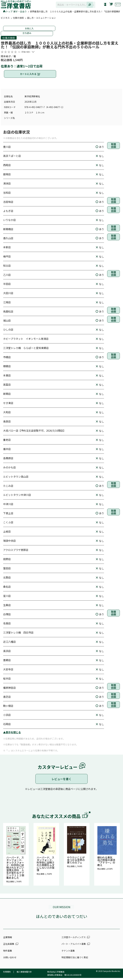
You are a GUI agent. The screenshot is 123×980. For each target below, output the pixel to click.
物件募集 (8, 953)
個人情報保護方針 (24, 974)
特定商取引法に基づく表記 (75, 960)
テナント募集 (68, 953)
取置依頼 (114, 149)
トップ (8, 11)
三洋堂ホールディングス (74, 940)
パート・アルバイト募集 (74, 947)
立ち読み (27, 33)
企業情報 (8, 940)
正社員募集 (9, 947)
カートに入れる (30, 75)
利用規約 (7, 974)
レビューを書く (61, 781)
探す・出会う (20, 11)
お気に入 (29, 28)
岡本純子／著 (8, 56)
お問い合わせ (10, 960)
